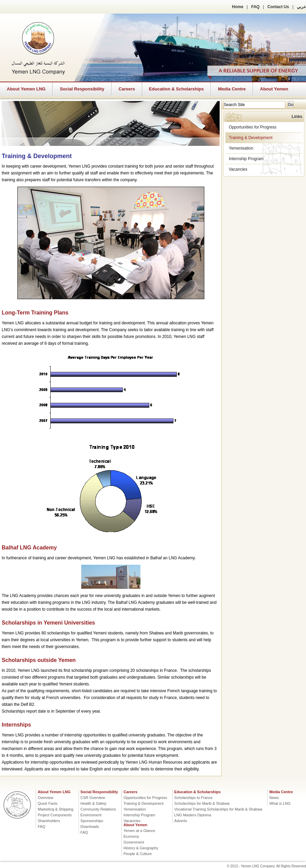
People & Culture (138, 854)
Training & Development (251, 138)
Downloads (90, 827)
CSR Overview (93, 798)
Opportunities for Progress (253, 127)
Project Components (55, 815)
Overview (46, 798)
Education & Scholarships (176, 89)
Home (237, 7)
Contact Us (278, 7)
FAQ (256, 7)
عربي (301, 7)
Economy (131, 836)
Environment (91, 815)
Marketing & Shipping (56, 809)
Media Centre (232, 89)
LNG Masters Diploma (193, 815)
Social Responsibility (82, 89)
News (274, 798)
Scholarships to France (194, 798)
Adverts (181, 821)
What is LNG (280, 803)
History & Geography (141, 848)
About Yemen (274, 89)
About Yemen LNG (26, 89)
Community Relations (98, 809)
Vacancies (238, 169)
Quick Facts (48, 803)
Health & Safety (93, 803)
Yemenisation (241, 148)
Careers (127, 89)
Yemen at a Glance (139, 831)
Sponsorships (92, 821)
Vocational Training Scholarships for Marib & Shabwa (218, 809)
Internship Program (246, 159)
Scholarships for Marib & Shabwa (202, 803)
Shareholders (49, 821)
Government (134, 842)
